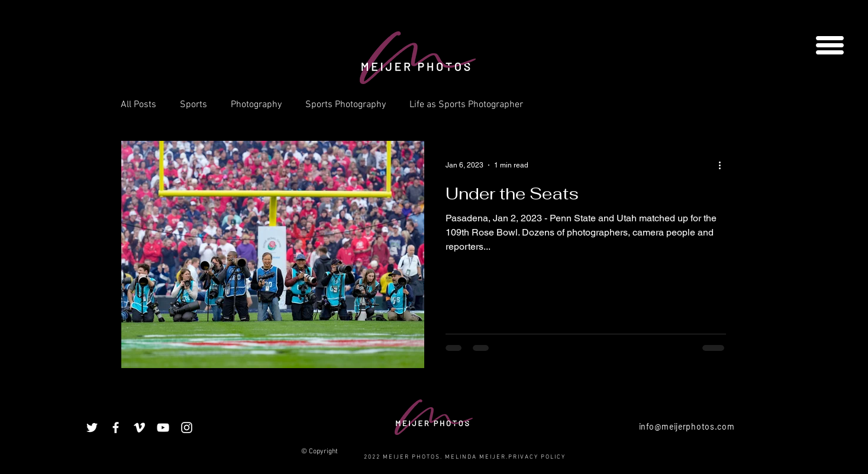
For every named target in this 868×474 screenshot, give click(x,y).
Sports (193, 105)
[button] (830, 45)
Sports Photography (346, 105)
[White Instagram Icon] (187, 428)
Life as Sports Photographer (466, 105)
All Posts (138, 105)
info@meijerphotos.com (687, 426)
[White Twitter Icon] (92, 428)
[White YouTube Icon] (163, 428)
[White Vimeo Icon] (139, 428)
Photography (256, 105)
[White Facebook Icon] (116, 428)
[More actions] (724, 165)
